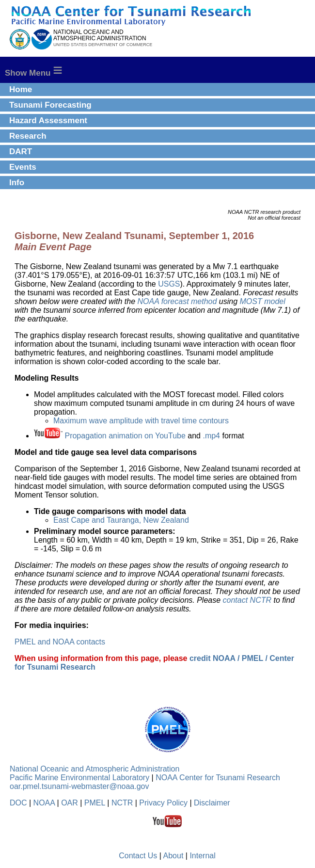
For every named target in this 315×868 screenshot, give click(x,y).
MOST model (263, 301)
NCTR (122, 803)
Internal (202, 856)
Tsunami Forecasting (50, 105)
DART (21, 152)
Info (17, 183)
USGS (169, 284)
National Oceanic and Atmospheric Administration (94, 769)
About (173, 856)
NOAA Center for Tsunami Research (218, 778)
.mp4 (211, 436)
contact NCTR (247, 600)
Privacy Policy (163, 803)
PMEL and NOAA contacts (60, 642)
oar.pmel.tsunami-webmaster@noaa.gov (79, 786)
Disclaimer (212, 803)
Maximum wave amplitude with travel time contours (141, 421)
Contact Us (138, 856)
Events (23, 167)
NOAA (44, 803)
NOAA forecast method (177, 301)
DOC (18, 803)
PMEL (95, 803)
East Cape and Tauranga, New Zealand (121, 520)
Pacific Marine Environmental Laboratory (79, 778)
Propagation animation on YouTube (125, 436)
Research (28, 136)
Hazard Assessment (48, 121)
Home (21, 89)
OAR (70, 803)
